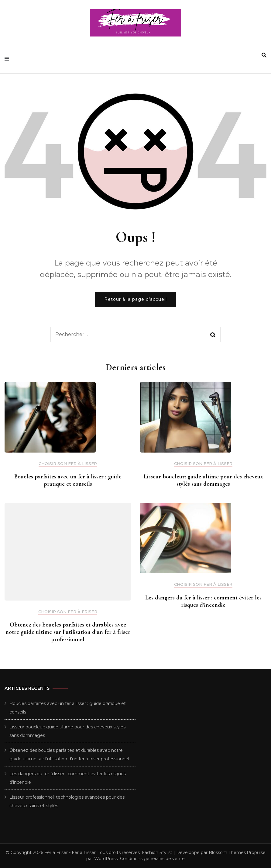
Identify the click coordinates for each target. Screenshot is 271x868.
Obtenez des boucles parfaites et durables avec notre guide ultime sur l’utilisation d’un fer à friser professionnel (68, 632)
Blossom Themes (227, 852)
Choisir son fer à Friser (68, 612)
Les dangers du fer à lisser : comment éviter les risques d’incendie (203, 601)
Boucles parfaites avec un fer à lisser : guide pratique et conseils (68, 480)
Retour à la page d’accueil (135, 299)
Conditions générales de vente (152, 859)
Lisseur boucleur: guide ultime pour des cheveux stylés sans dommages (203, 480)
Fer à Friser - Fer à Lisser (70, 852)
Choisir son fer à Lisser (68, 464)
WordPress (106, 859)
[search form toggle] (264, 55)
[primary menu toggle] (8, 59)
